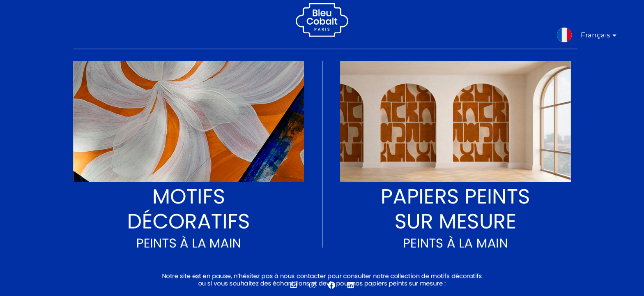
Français (592, 37)
